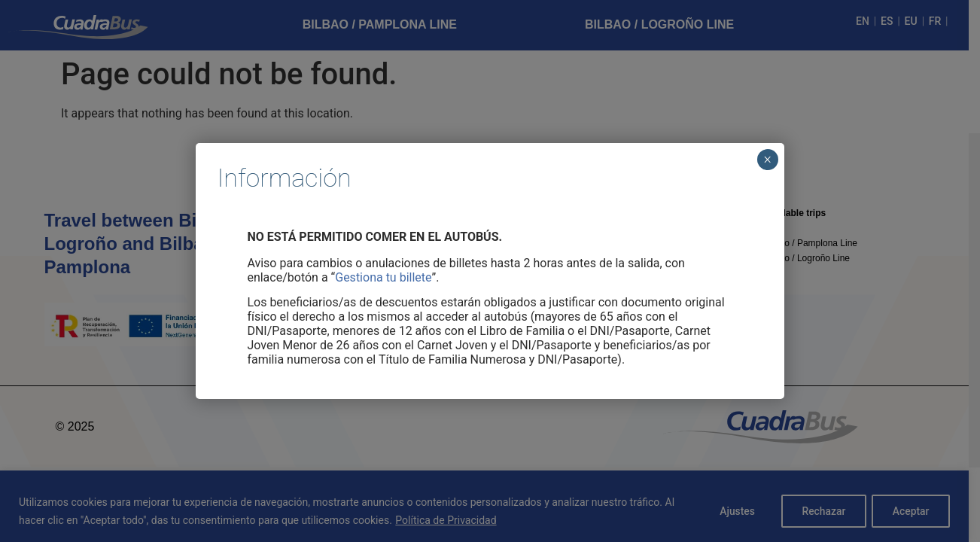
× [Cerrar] (767, 160)
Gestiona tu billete (383, 277)
